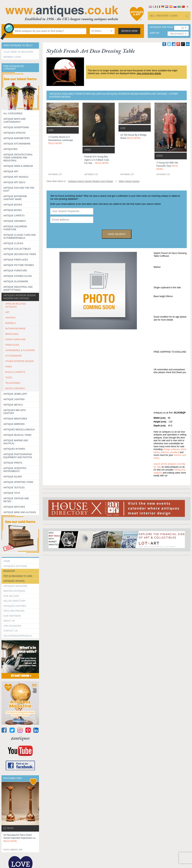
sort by (154, 33)
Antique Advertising (16, 127)
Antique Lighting (14, 399)
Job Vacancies (12, 626)
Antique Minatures (15, 419)
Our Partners (12, 616)
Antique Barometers (17, 138)
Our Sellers (11, 596)
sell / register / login (163, 16)
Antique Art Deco (14, 182)
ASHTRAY (10, 318)
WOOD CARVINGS (15, 388)
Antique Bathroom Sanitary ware (15, 198)
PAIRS (9, 367)
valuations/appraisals (18, 636)
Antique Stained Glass (18, 276)
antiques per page (161, 27)
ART (7, 312)
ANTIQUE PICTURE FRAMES (19, 265)
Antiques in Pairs (14, 449)
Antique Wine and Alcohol (20, 512)
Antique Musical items (17, 435)
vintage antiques (171, 449)
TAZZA (9, 378)
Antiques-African (14, 133)
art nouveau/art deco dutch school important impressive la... (20, 838)
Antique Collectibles (17, 249)
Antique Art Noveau (16, 177)
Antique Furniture (15, 271)
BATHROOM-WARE (15, 329)
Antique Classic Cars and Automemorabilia (20, 236)
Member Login (12, 57)
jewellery (175, 452)
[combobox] (102, 31)
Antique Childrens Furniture (15, 228)
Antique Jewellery (15, 394)
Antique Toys (12, 493)
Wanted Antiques (14, 591)
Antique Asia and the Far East (19, 189)
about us (9, 621)
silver (183, 449)
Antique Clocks (13, 243)
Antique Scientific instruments (15, 470)
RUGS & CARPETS (15, 372)
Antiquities (10, 149)
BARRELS (10, 323)
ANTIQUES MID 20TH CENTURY (15, 412)
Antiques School (14, 581)
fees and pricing (14, 611)
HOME (7, 561)
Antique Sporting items (18, 482)
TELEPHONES (13, 383)
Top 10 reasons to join (18, 576)
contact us (11, 631)
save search (117, 234)
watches (165, 452)
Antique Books (13, 205)
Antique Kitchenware (17, 144)
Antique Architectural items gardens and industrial (18, 158)
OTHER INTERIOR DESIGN (19, 361)
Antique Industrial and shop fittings (18, 288)
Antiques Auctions (15, 566)
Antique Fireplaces (16, 260)
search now (129, 31)
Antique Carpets (14, 216)
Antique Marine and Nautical (16, 442)
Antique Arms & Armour (18, 166)
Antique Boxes (13, 210)
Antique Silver (13, 477)
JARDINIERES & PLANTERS (20, 350)
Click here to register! (18, 52)
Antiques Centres (15, 606)
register (9, 571)
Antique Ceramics (15, 221)
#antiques (20, 738)
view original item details (149, 73)
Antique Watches (14, 507)
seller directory (15, 601)
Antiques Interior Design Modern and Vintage (19, 297)
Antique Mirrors (14, 424)
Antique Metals (13, 405)
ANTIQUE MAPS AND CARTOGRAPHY (15, 120)
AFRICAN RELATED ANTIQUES (16, 305)
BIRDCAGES (12, 334)
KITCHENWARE (13, 356)
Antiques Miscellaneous (19, 430)
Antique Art (11, 172)
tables (157, 452)
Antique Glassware (16, 282)
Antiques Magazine (15, 586)
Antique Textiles (14, 488)
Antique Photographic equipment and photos (18, 456)
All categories (13, 114)
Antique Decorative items (20, 254)
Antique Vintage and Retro (16, 500)
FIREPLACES (12, 345)
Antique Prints (13, 463)
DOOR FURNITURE (15, 340)
